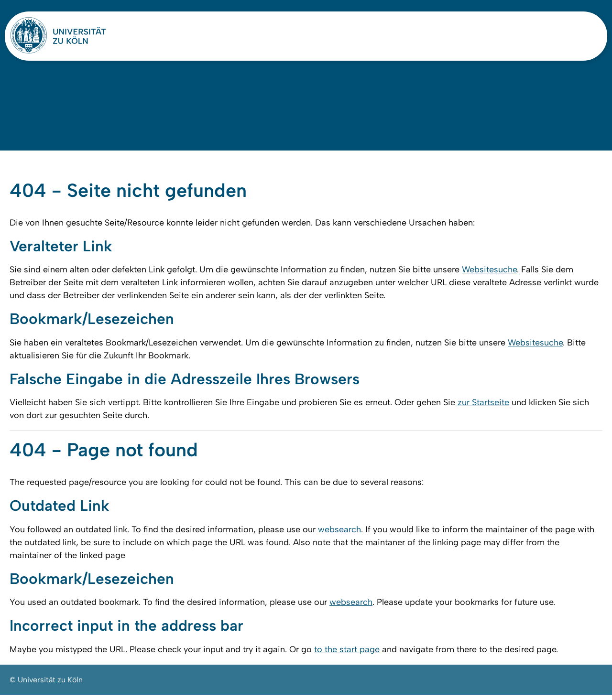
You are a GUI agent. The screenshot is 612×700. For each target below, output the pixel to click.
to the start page (347, 654)
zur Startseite (483, 406)
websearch (339, 534)
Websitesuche (489, 273)
